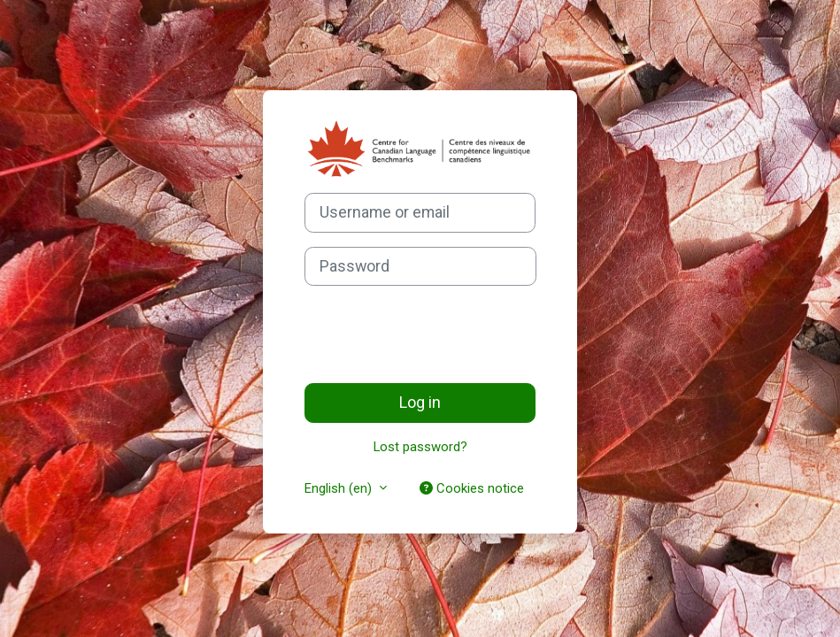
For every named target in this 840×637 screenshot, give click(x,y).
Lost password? (420, 447)
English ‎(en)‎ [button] (340, 488)
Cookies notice (472, 488)
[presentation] (439, 334)
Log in (420, 402)
